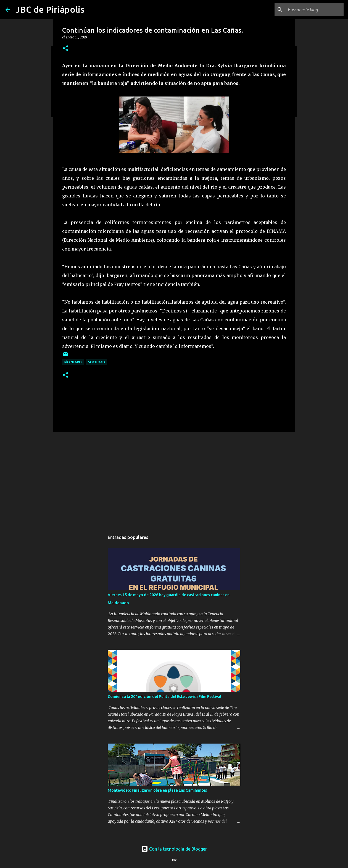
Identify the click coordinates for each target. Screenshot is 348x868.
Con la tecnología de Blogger (174, 849)
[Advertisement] (174, 479)
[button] (65, 49)
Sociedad (97, 362)
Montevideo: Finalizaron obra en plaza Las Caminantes (157, 790)
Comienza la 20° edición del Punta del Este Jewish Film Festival (164, 697)
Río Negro (73, 362)
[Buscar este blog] (315, 10)
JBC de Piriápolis (50, 9)
